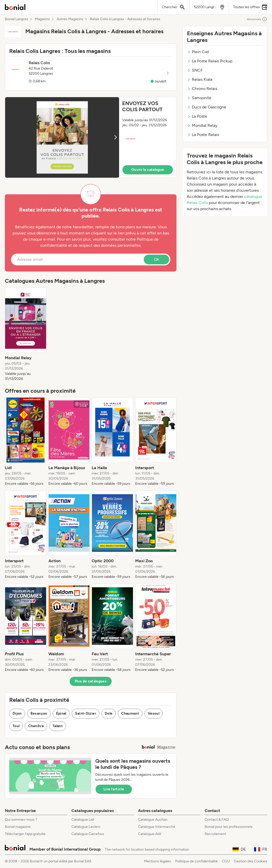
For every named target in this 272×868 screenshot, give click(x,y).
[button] (91, 137)
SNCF (195, 70)
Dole (109, 713)
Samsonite (199, 98)
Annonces (257, 19)
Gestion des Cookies (250, 861)
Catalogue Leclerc (86, 827)
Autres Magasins (70, 19)
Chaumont (130, 713)
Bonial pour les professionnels (229, 827)
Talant (58, 726)
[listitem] (26, 334)
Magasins (42, 19)
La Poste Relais (203, 135)
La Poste (197, 116)
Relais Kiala (200, 79)
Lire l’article (114, 789)
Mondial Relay (202, 125)
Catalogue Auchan (153, 820)
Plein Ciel (198, 52)
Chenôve (36, 726)
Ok (156, 259)
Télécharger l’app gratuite (25, 834)
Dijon (17, 713)
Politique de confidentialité (196, 861)
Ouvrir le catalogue (148, 170)
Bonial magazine (18, 827)
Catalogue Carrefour (88, 834)
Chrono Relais (202, 89)
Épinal (61, 713)
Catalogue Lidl (83, 820)
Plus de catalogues (91, 681)
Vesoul (154, 713)
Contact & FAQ (217, 820)
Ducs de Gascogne (207, 107)
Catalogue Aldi (150, 834)
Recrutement (215, 834)
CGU (226, 861)
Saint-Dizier (86, 713)
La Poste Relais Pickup (210, 61)
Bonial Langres (17, 19)
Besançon (39, 713)
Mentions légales (158, 861)
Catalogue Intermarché (157, 827)
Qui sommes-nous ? (21, 820)
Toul (16, 726)
